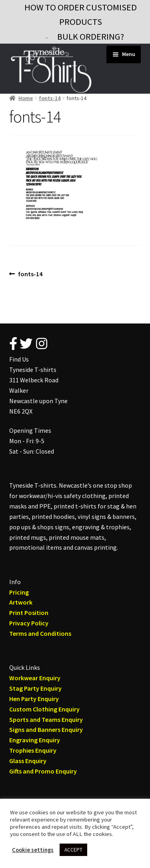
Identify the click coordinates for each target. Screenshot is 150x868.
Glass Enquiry (28, 761)
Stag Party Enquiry (35, 688)
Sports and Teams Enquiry (46, 719)
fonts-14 (50, 98)
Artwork (21, 602)
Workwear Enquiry (35, 678)
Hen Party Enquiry (34, 699)
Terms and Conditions (40, 633)
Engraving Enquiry (35, 740)
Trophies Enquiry (33, 750)
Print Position (29, 613)
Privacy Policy (29, 623)
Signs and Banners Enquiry (46, 729)
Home (26, 98)
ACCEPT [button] (73, 850)
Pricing (19, 592)
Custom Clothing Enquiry (44, 709)
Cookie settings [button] (33, 850)
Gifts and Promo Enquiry (43, 771)
